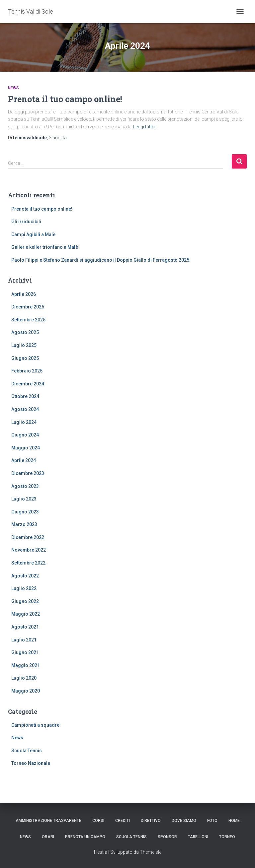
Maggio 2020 (26, 691)
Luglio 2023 (24, 499)
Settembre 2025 (28, 320)
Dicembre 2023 (28, 473)
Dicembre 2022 (28, 537)
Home (234, 821)
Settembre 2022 (28, 563)
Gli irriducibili (26, 222)
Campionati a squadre (35, 725)
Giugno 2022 (25, 601)
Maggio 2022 (26, 614)
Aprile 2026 (24, 294)
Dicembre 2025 (28, 307)
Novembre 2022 (29, 550)
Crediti (123, 821)
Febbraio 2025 (27, 371)
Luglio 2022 (24, 588)
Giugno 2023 (25, 512)
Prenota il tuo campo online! (65, 99)
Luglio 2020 (24, 678)
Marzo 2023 (24, 524)
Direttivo (151, 821)
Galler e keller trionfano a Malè (45, 247)
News (13, 88)
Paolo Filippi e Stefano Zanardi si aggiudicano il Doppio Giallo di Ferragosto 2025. (101, 260)
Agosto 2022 (25, 576)
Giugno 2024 (25, 435)
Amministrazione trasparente (48, 821)
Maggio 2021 (26, 665)
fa (58, 138)
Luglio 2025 (24, 345)
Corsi (98, 821)
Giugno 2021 (25, 652)
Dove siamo (184, 821)
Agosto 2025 (25, 332)
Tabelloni (198, 837)
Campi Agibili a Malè (33, 234)
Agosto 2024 (25, 409)
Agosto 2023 (25, 486)
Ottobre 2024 (25, 396)
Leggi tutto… (145, 127)
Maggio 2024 (26, 448)
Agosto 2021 (25, 627)
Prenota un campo (85, 837)
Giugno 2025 (25, 358)
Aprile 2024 (24, 460)
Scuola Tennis (27, 751)
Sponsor (167, 837)
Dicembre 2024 (28, 384)
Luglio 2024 (24, 422)
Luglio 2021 (24, 640)
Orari (48, 837)
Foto (212, 821)
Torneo (227, 837)
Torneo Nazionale (31, 763)
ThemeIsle (151, 852)
